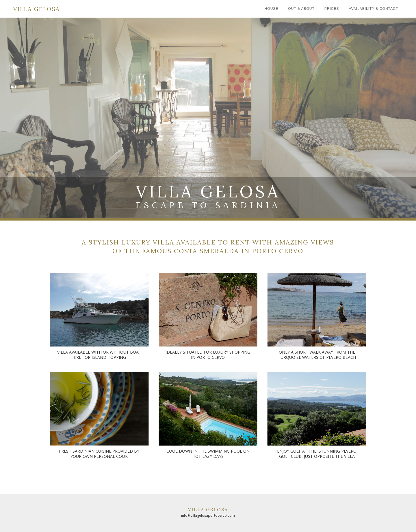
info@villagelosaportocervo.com (208, 515)
